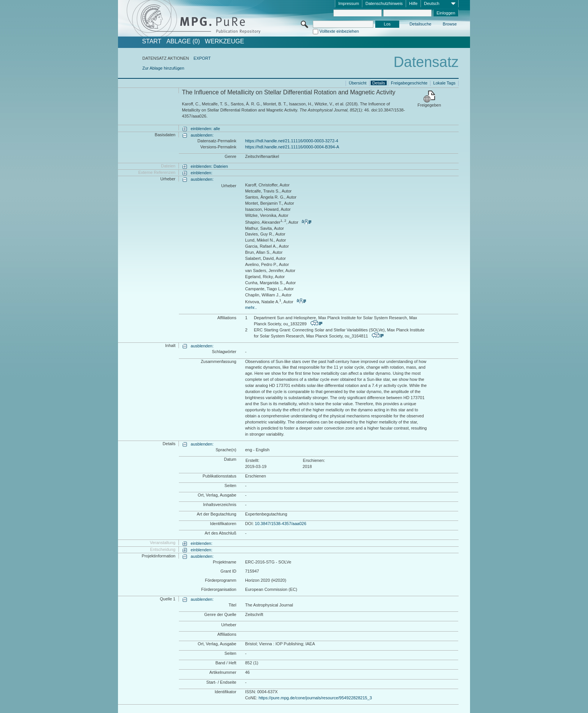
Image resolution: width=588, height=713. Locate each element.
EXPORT (202, 58)
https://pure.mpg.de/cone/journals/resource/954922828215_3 (315, 698)
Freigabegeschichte (409, 83)
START (152, 41)
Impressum (349, 3)
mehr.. (251, 307)
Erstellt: (253, 460)
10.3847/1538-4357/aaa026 (281, 524)
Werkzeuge (224, 41)
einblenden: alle (205, 129)
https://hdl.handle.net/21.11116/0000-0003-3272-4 (292, 141)
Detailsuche (420, 24)
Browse (450, 24)
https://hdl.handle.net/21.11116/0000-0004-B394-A (292, 147)
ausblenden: (202, 135)
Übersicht (357, 83)
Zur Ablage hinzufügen (163, 68)
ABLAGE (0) (183, 41)
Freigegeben (429, 105)
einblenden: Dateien (209, 166)
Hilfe (413, 3)
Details (379, 83)
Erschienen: (314, 460)
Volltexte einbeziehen (339, 31)
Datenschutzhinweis (384, 3)
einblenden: (202, 173)
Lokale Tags (444, 83)
